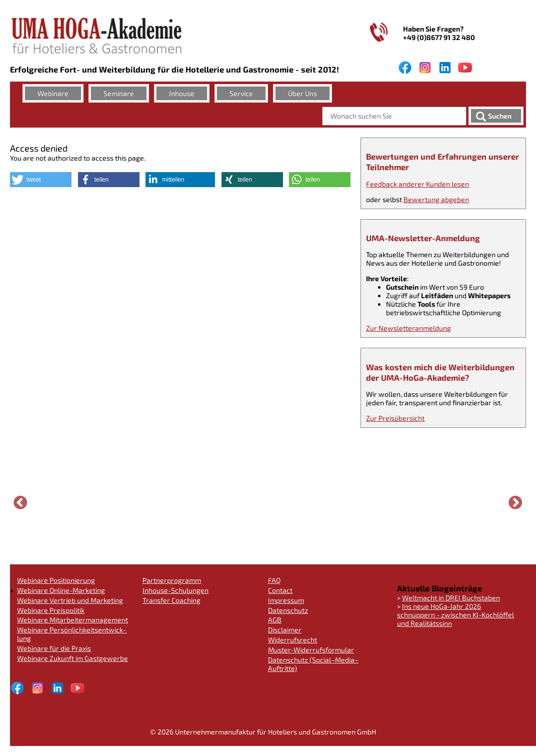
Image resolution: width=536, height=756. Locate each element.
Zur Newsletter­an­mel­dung (408, 328)
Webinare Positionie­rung (56, 580)
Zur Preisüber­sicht (395, 418)
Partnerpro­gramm (172, 580)
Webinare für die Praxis (54, 648)
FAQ (274, 580)
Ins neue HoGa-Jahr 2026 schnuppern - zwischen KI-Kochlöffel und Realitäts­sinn (455, 615)
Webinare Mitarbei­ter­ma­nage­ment (72, 620)
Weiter (515, 503)
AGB (275, 620)
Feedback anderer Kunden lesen (417, 184)
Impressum (286, 600)
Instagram (425, 68)
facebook (405, 68)
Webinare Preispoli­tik (51, 610)
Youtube (465, 68)
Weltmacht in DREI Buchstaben (451, 598)
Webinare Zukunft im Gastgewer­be (72, 658)
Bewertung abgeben (436, 199)
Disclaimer (285, 630)
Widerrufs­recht (292, 640)
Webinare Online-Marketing (61, 590)
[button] (41, 180)
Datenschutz (288, 610)
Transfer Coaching (171, 600)
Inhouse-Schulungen (175, 590)
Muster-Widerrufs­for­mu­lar (311, 650)
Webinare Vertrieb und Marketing (70, 600)
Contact (280, 590)
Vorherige (20, 503)
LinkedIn (445, 68)
